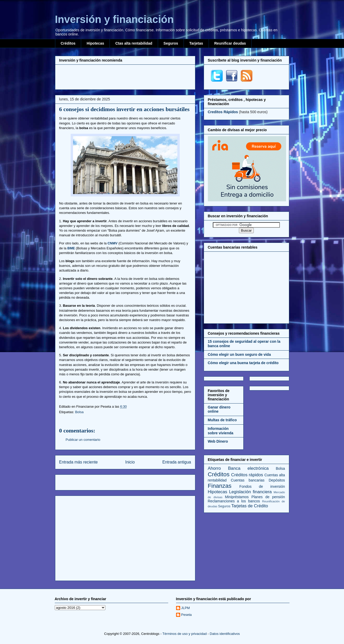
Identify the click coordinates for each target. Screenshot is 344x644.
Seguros (171, 43)
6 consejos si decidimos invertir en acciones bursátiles (124, 109)
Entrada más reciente (79, 462)
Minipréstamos (237, 497)
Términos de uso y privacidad (185, 634)
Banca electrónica (248, 468)
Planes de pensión (268, 497)
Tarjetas (196, 43)
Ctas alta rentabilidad (134, 43)
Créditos (68, 43)
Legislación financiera (250, 492)
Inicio (130, 462)
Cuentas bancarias (248, 480)
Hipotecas (95, 43)
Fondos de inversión (262, 486)
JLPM (186, 608)
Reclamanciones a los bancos (234, 501)
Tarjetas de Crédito (250, 506)
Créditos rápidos (247, 475)
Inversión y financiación (114, 19)
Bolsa (79, 412)
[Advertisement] (125, 76)
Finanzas (220, 486)
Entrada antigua (177, 462)
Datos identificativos (225, 634)
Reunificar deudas (230, 43)
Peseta (186, 615)
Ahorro (214, 468)
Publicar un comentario (83, 440)
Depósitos (277, 480)
